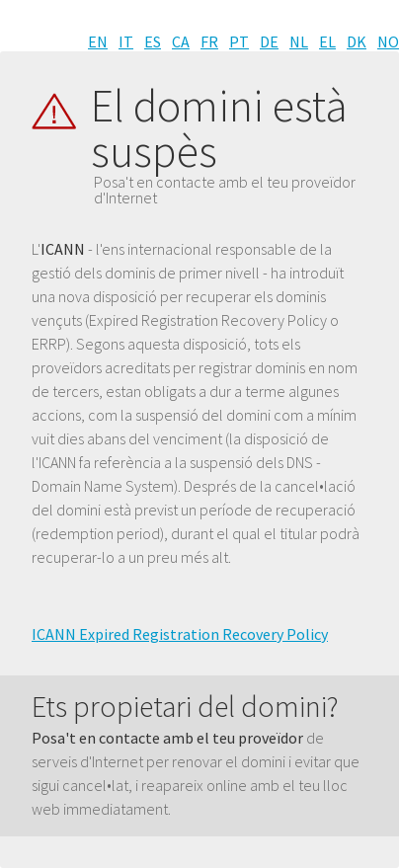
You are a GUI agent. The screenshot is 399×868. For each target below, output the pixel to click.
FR (209, 41)
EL (327, 41)
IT (126, 41)
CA (181, 41)
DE (269, 41)
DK (357, 41)
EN (98, 41)
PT (239, 41)
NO (388, 41)
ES (153, 41)
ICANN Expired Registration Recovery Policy (180, 634)
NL (299, 41)
